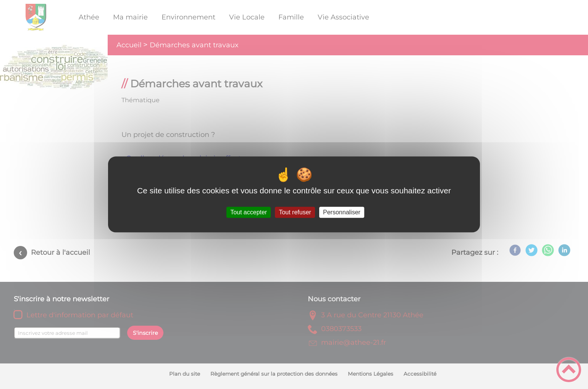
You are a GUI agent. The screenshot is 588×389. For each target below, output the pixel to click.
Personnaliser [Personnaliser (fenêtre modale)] (342, 212)
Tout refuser (295, 212)
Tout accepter (249, 212)
